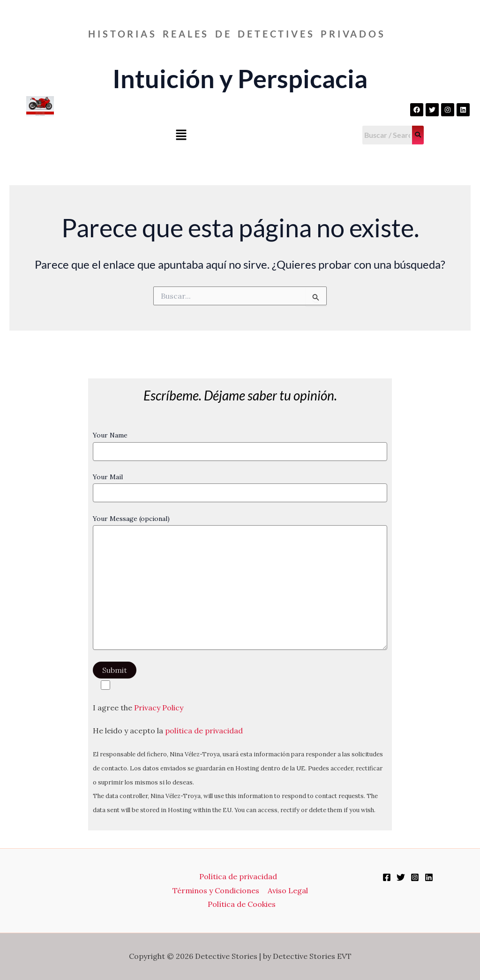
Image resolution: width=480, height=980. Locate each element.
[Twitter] (401, 877)
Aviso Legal (287, 890)
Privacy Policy (159, 708)
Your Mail (240, 488)
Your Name (240, 446)
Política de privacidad (238, 876)
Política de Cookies (242, 904)
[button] (181, 136)
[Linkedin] (429, 877)
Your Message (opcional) (240, 584)
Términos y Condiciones (216, 890)
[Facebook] (387, 877)
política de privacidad (204, 731)
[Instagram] (415, 877)
